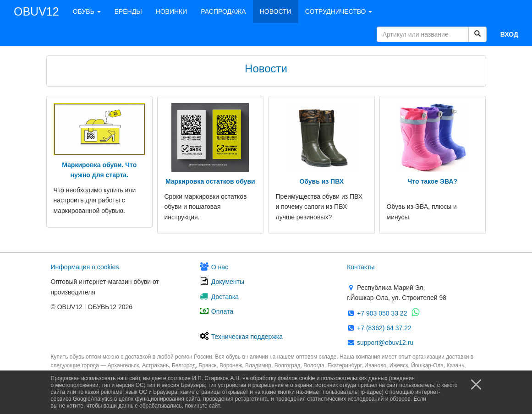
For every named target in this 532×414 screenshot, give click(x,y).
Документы (227, 282)
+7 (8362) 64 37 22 (383, 328)
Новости (266, 68)
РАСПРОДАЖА (223, 11)
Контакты (361, 267)
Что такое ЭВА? (432, 181)
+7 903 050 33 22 (381, 313)
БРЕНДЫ (128, 11)
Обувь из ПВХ (321, 181)
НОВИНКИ (172, 11)
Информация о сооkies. (86, 267)
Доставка (224, 297)
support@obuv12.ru (384, 343)
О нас (219, 267)
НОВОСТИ (276, 11)
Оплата (221, 311)
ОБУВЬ (87, 11)
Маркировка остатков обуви (210, 181)
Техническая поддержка (246, 337)
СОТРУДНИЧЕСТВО (339, 11)
